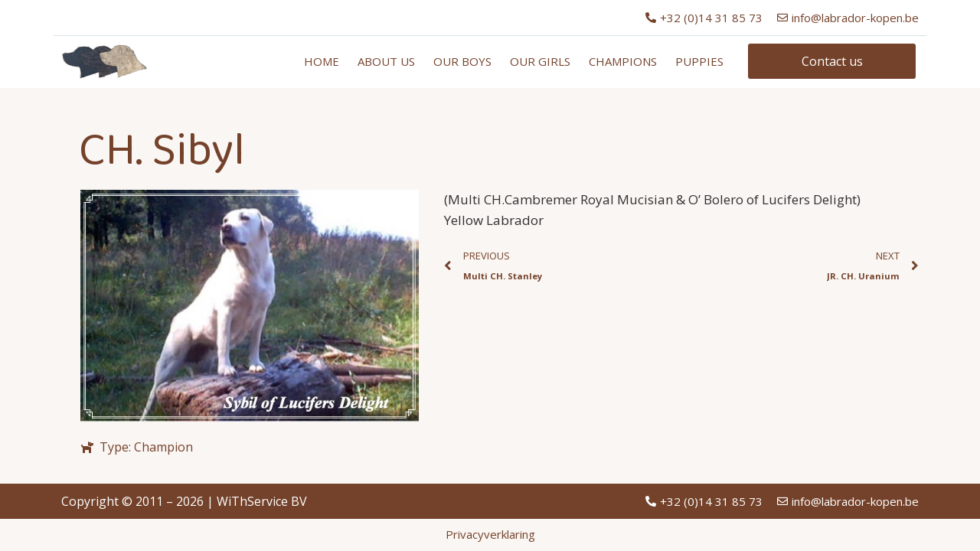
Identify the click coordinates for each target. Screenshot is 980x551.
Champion (163, 447)
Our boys (462, 61)
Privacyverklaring (490, 534)
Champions (623, 61)
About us (386, 61)
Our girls (540, 61)
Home (322, 61)
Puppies (699, 61)
